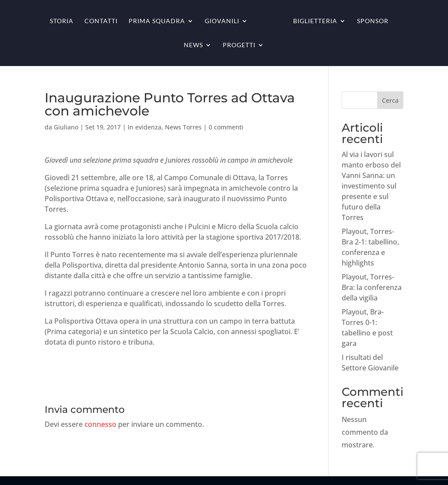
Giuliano (66, 127)
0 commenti (226, 127)
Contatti (101, 21)
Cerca (390, 100)
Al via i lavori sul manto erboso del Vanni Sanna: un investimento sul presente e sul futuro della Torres (371, 186)
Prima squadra (157, 21)
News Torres (183, 127)
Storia (62, 21)
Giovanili (222, 21)
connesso (100, 424)
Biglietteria (315, 21)
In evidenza (145, 127)
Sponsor (373, 21)
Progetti (239, 45)
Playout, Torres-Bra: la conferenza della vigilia (372, 287)
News (193, 45)
